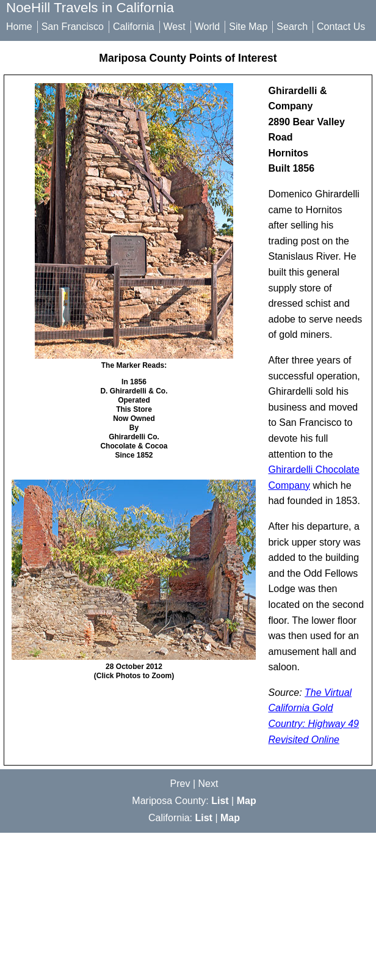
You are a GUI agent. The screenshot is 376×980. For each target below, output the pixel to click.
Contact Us (341, 27)
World (208, 27)
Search (292, 27)
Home (19, 27)
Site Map (248, 27)
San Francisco (73, 27)
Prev (180, 784)
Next (208, 784)
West (175, 27)
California (134, 27)
